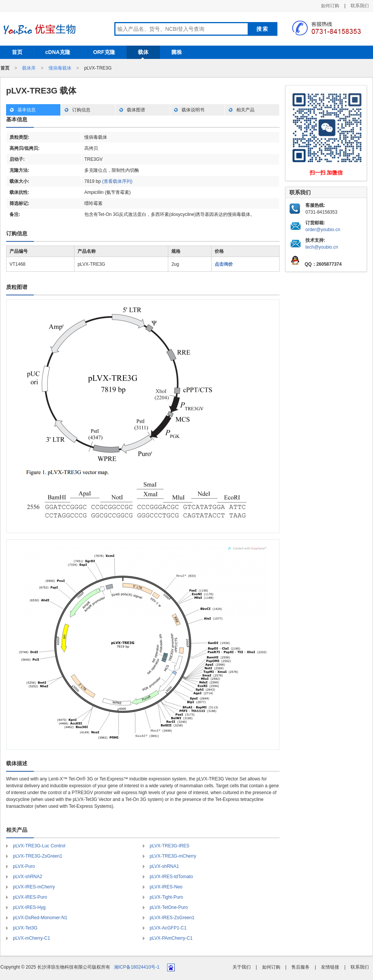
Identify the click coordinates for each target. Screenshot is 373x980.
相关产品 (245, 110)
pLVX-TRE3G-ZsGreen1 (38, 856)
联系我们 (360, 6)
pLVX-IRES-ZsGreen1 (172, 918)
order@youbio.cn (323, 230)
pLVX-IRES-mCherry (34, 887)
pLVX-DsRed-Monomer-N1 (40, 918)
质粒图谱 (17, 287)
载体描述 (17, 763)
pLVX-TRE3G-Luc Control (39, 846)
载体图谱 (136, 110)
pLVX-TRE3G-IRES (169, 846)
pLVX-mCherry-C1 (32, 938)
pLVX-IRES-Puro (30, 897)
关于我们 (242, 967)
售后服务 (300, 967)
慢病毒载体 (60, 68)
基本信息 (27, 110)
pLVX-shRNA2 (28, 877)
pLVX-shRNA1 (164, 866)
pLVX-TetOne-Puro (169, 907)
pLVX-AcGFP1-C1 (168, 928)
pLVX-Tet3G (25, 928)
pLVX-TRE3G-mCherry (173, 856)
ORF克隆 (104, 52)
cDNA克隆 (58, 52)
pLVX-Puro (24, 866)
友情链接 (330, 967)
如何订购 (330, 6)
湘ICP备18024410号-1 (137, 967)
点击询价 (224, 264)
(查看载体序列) (117, 181)
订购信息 (81, 110)
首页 (17, 52)
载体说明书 (193, 110)
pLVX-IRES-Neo (166, 887)
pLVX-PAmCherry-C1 (171, 938)
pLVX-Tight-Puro (166, 897)
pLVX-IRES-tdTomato (171, 877)
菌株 (177, 52)
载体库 (29, 68)
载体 (143, 52)
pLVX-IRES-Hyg (29, 907)
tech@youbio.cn (322, 247)
